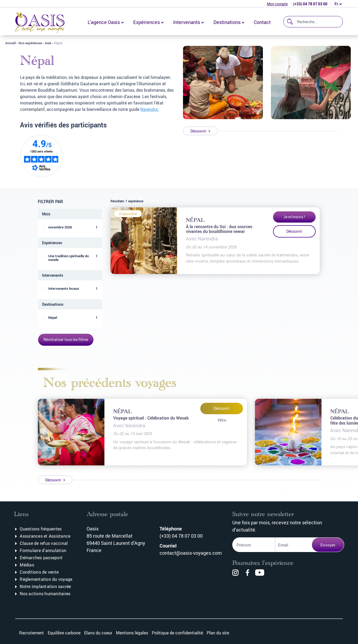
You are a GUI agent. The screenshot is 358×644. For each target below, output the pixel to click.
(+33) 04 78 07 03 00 (310, 4)
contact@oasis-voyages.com (191, 553)
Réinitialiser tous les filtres (66, 339)
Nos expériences (30, 43)
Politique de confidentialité (177, 633)
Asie (48, 43)
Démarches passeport (41, 558)
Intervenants (187, 22)
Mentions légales (132, 633)
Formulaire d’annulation (43, 550)
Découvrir (294, 231)
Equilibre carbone (64, 633)
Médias (27, 565)
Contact (262, 22)
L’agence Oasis (104, 22)
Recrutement (32, 633)
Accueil (11, 43)
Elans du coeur (98, 633)
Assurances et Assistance (45, 536)
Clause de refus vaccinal (44, 543)
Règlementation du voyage (46, 579)
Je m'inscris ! (294, 217)
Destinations (227, 22)
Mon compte (277, 4)
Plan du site (218, 633)
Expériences (147, 22)
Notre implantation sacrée (45, 586)
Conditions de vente (39, 572)
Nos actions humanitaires (45, 594)
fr (336, 4)
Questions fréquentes (41, 529)
